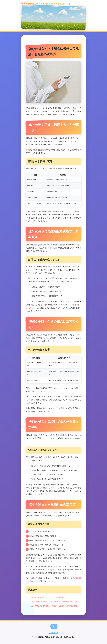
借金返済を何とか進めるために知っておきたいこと (44, 3)
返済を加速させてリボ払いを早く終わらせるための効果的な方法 (56, 606)
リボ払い (29, 308)
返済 (54, 626)
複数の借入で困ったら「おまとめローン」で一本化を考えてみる (56, 601)
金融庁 (28, 150)
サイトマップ (53, 633)
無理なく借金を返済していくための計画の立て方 (50, 597)
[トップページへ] (53, 17)
